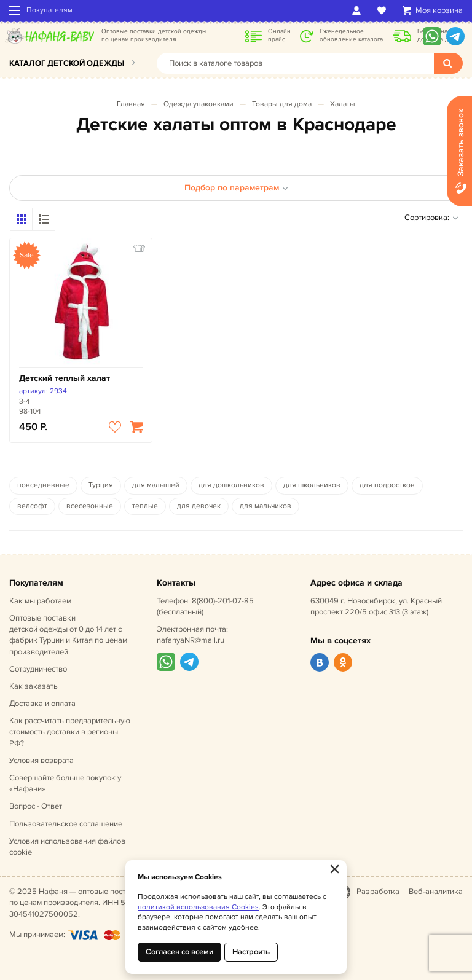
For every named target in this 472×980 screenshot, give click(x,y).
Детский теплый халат (65, 378)
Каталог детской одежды (67, 63)
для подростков (387, 485)
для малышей (156, 485)
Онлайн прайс (279, 35)
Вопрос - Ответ (36, 806)
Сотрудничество (38, 669)
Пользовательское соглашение (66, 824)
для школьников (312, 485)
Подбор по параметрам (236, 188)
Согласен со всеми (179, 952)
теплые (145, 506)
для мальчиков (265, 506)
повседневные (43, 485)
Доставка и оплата (42, 704)
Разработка (378, 892)
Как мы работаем (40, 601)
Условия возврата (41, 761)
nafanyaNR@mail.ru (191, 640)
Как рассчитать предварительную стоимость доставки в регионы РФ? (70, 732)
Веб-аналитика (436, 892)
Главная (131, 104)
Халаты (343, 104)
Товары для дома (282, 104)
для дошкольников (231, 485)
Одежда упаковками (199, 104)
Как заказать (33, 686)
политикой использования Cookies (198, 907)
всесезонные (90, 506)
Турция (101, 485)
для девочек (199, 506)
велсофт (32, 506)
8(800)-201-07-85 (223, 601)
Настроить (251, 952)
